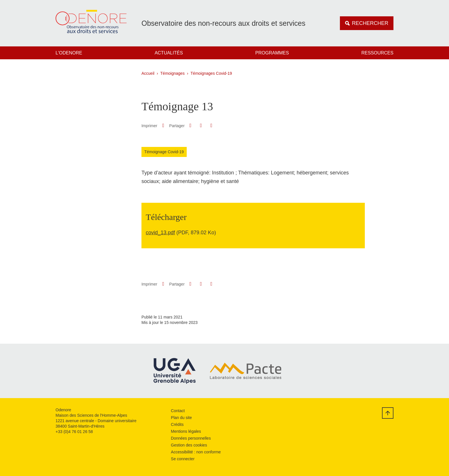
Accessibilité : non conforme (196, 452)
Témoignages (173, 73)
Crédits (177, 424)
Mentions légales (186, 431)
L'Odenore (69, 53)
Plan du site (181, 418)
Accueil (148, 73)
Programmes (272, 53)
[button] (190, 125)
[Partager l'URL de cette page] (211, 126)
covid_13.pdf (160, 233)
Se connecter (183, 459)
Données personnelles (191, 438)
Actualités (169, 53)
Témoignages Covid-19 (211, 73)
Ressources (377, 53)
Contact (178, 411)
